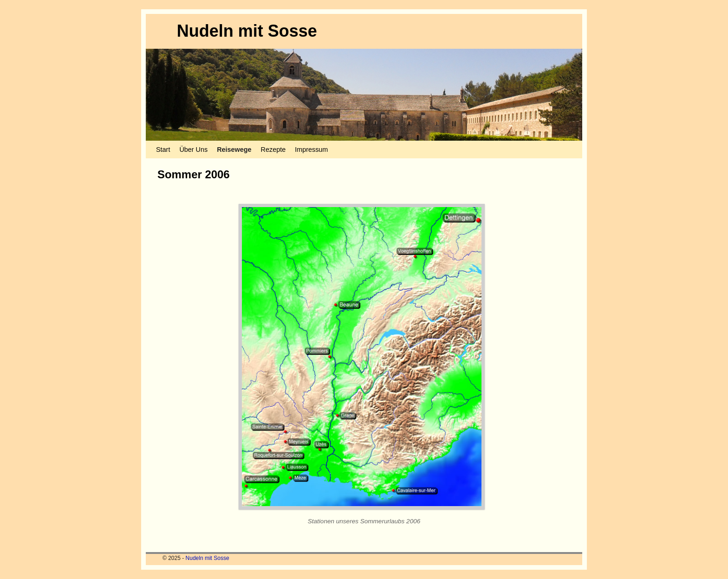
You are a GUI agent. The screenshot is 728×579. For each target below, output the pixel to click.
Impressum (311, 150)
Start (163, 150)
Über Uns (193, 150)
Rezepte (273, 150)
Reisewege (234, 150)
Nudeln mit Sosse (247, 31)
